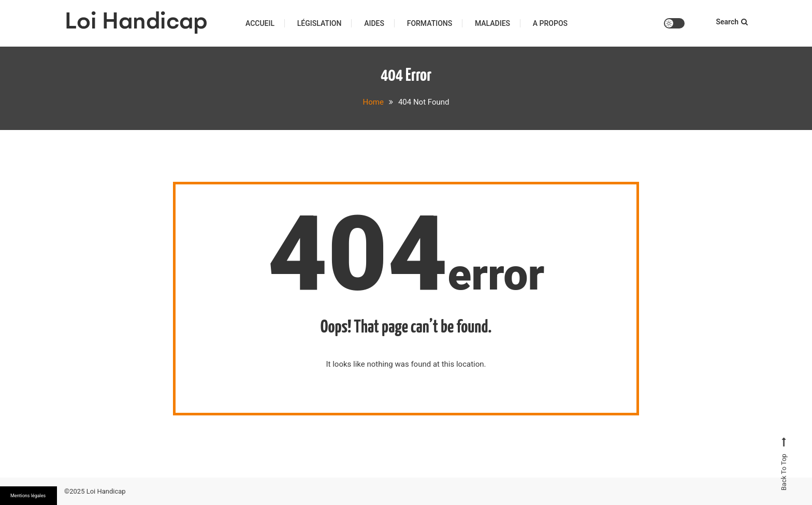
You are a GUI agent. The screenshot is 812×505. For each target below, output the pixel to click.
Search (732, 22)
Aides (374, 23)
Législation (320, 23)
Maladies (492, 23)
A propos (550, 23)
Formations (430, 23)
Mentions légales (28, 496)
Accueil (260, 23)
